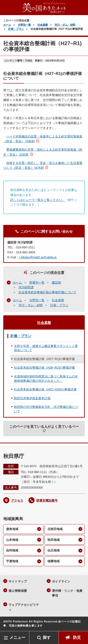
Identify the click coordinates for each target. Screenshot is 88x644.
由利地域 (12, 550)
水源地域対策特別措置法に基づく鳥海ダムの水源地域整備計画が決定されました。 (46, 379)
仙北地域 (53, 550)
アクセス (17, 500)
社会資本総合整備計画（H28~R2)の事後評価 (44, 368)
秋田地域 (53, 540)
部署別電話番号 (47, 500)
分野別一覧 (24, 25)
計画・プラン (16, 29)
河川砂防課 (26, 287)
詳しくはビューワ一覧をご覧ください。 (38, 200)
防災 (77, 638)
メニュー (17, 638)
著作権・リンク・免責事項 (67, 593)
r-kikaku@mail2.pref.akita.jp (38, 257)
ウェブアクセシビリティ (24, 607)
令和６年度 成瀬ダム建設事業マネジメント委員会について (46, 348)
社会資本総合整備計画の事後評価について (47, 292)
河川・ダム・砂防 (65, 25)
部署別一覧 (37, 283)
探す (47, 638)
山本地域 (12, 540)
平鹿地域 (12, 561)
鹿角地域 (12, 529)
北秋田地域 (55, 529)
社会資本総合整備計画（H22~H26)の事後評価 (45, 389)
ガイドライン (61, 581)
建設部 (56, 283)
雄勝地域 (53, 561)
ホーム (7, 25)
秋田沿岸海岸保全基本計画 (32, 398)
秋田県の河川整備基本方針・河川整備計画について (46, 409)
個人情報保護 (18, 591)
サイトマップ (18, 581)
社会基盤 (43, 25)
